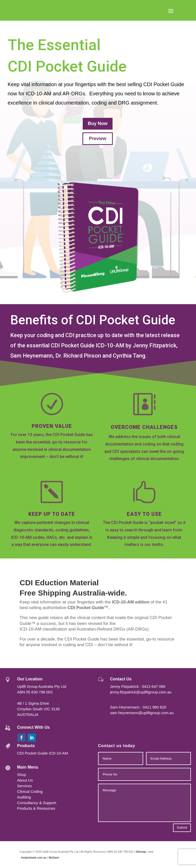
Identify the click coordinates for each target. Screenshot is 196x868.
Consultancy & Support (37, 803)
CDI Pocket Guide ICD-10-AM (42, 753)
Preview (97, 139)
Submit (182, 827)
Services (24, 786)
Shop (22, 775)
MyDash (54, 858)
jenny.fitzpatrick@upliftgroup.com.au (141, 692)
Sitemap (141, 852)
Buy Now (98, 123)
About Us (25, 780)
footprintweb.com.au (34, 858)
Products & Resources (36, 808)
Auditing (24, 797)
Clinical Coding (30, 791)
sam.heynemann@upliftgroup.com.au (142, 713)
